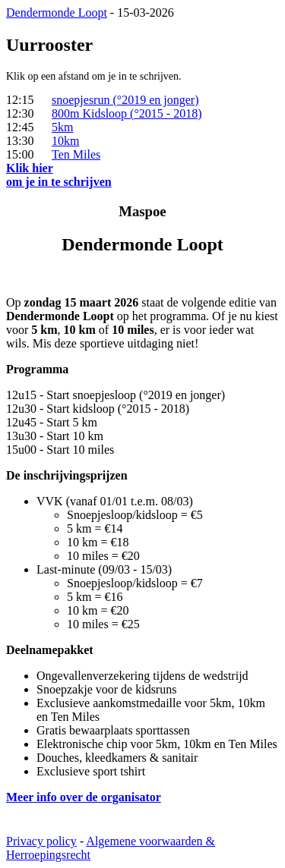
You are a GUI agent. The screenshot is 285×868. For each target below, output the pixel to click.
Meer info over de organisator (84, 797)
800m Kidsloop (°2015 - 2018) (127, 113)
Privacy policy (41, 841)
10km (65, 141)
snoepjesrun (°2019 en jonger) (125, 100)
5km (62, 127)
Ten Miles (76, 154)
